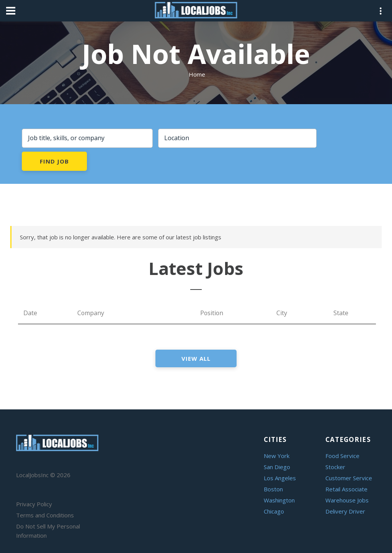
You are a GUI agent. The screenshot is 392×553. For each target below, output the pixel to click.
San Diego (277, 467)
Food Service (342, 456)
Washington (279, 500)
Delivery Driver (345, 511)
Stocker (335, 467)
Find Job (54, 161)
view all (196, 358)
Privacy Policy (34, 504)
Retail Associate (346, 489)
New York (277, 456)
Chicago (274, 511)
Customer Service (349, 478)
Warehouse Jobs (347, 500)
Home (197, 74)
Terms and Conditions (45, 515)
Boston (273, 489)
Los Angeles (280, 478)
